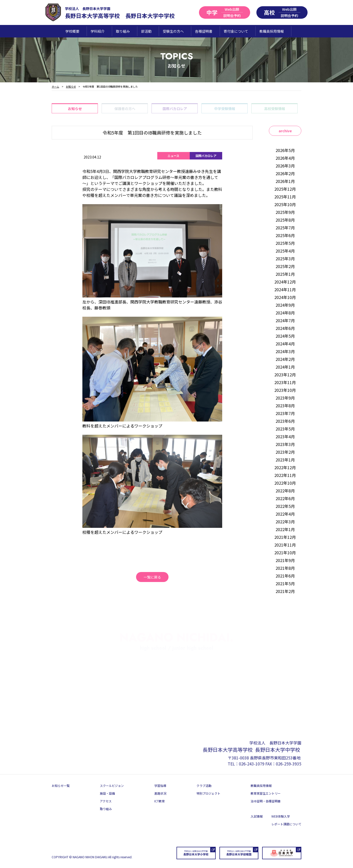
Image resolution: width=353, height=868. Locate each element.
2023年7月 (285, 413)
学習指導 (160, 786)
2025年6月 (285, 235)
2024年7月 (285, 320)
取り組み (106, 809)
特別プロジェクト (208, 793)
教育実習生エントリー (266, 793)
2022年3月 (285, 522)
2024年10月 (285, 297)
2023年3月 (285, 444)
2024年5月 (285, 336)
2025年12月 (285, 189)
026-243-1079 (252, 764)
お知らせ (75, 109)
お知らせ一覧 (61, 786)
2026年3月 (285, 166)
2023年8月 (285, 406)
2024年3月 (285, 351)
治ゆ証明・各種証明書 (266, 801)
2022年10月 (285, 483)
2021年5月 (285, 583)
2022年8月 (285, 491)
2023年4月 (285, 436)
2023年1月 (285, 460)
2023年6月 (285, 421)
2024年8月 (285, 313)
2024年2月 (285, 359)
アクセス (106, 801)
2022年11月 (285, 475)
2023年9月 (285, 398)
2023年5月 (285, 429)
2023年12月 (285, 375)
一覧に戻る (152, 577)
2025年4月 (285, 251)
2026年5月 (285, 150)
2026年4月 (285, 158)
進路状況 (160, 793)
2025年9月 (285, 212)
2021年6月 (285, 576)
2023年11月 (285, 382)
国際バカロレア (175, 109)
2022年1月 (285, 529)
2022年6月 (285, 498)
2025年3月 (285, 259)
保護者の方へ (125, 109)
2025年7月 (285, 228)
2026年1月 (285, 181)
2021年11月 (285, 545)
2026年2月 (285, 173)
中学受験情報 (225, 109)
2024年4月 (285, 344)
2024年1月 (285, 367)
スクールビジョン (112, 786)
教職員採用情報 (261, 786)
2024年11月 (285, 289)
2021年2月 (285, 591)
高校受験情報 (275, 109)
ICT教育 (160, 801)
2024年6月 (285, 328)
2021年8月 (285, 568)
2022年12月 (285, 467)
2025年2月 (285, 266)
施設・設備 (107, 793)
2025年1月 (285, 274)
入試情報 (257, 816)
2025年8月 (285, 220)
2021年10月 (285, 553)
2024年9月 (285, 305)
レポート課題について (286, 824)
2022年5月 (285, 506)
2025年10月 (285, 204)
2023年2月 (285, 452)
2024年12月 (285, 282)
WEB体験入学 (281, 816)
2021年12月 (285, 537)
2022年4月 (285, 514)
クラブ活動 (204, 786)
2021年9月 (285, 560)
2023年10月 (285, 390)
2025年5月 (285, 243)
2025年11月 (285, 197)
